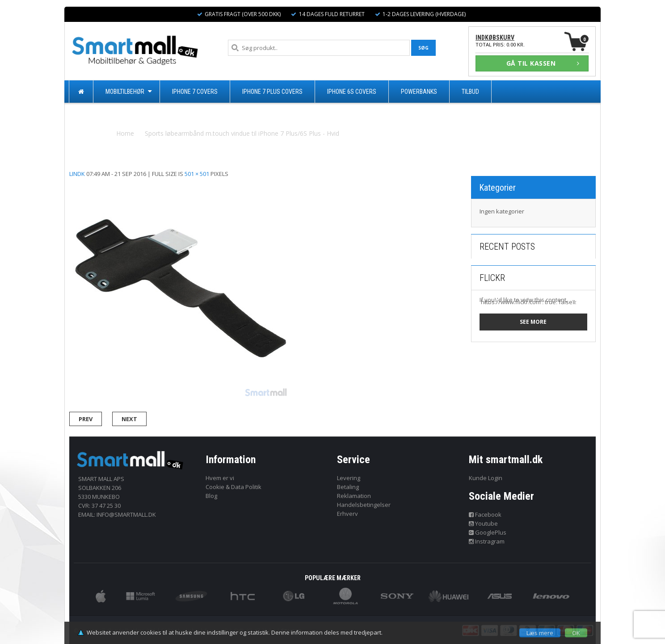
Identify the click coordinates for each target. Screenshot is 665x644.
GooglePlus (488, 532)
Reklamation (354, 496)
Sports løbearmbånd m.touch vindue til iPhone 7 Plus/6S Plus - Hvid (242, 133)
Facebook (485, 514)
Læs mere (540, 633)
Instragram (487, 541)
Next (129, 419)
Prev (86, 419)
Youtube (484, 523)
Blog (211, 496)
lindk (77, 174)
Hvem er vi (220, 478)
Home (125, 133)
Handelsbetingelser (364, 505)
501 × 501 (197, 174)
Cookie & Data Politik (234, 487)
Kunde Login (486, 478)
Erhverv (347, 514)
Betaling (348, 487)
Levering (349, 478)
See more (533, 322)
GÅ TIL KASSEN (543, 63)
